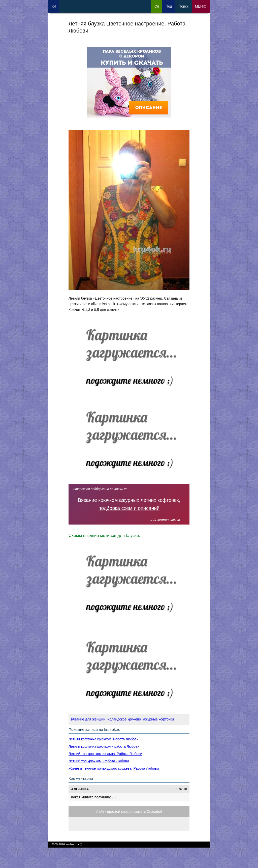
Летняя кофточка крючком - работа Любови (104, 746)
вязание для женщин (88, 719)
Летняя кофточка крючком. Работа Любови (104, 739)
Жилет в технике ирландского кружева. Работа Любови (114, 768)
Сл (157, 6)
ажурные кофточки (158, 719)
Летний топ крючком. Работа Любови (99, 761)
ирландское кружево (124, 719)
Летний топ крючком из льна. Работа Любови (105, 754)
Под (169, 6)
